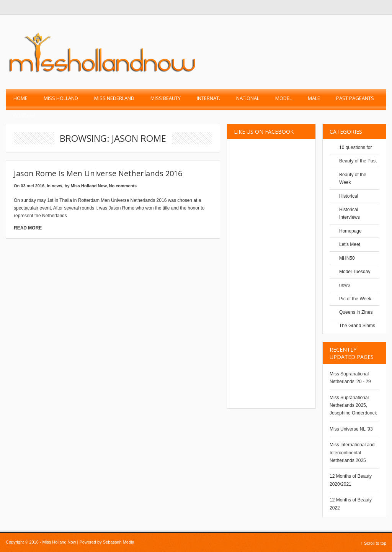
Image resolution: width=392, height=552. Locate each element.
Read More (28, 228)
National (248, 98)
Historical (349, 196)
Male (314, 98)
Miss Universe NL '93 (351, 429)
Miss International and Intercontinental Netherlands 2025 (352, 453)
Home (20, 98)
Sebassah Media (119, 542)
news (57, 186)
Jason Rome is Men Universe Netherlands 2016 (98, 173)
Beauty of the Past (358, 161)
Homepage (350, 231)
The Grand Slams (357, 326)
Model (283, 98)
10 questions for (355, 147)
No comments (123, 186)
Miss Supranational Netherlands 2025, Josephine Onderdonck (353, 405)
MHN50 (347, 258)
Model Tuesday (355, 272)
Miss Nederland (114, 98)
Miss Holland (61, 98)
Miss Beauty (166, 98)
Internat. (208, 98)
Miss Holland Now (89, 186)
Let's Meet (350, 244)
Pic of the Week (355, 299)
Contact (24, 115)
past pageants (355, 98)
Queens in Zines (356, 312)
